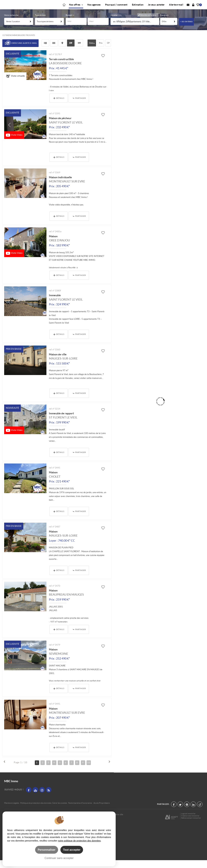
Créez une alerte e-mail (20, 51)
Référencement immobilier (191, 826)
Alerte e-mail (176, 9)
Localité (114, 23)
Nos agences (94, 9)
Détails (59, 106)
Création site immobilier (190, 824)
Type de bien (40, 23)
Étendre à (164, 23)
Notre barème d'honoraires (80, 811)
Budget (69, 23)
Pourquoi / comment (116, 9)
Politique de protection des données (36, 811)
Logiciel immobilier (188, 821)
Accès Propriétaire (102, 811)
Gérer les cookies (60, 811)
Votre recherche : (12, 23)
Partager (79, 106)
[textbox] (135, 30)
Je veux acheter (156, 9)
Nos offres (76, 9)
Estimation (138, 9)
